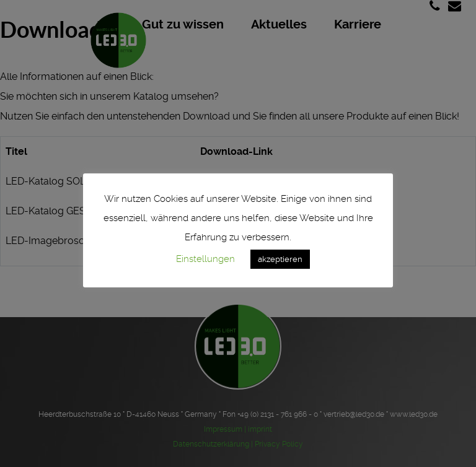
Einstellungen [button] (205, 259)
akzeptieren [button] (280, 259)
